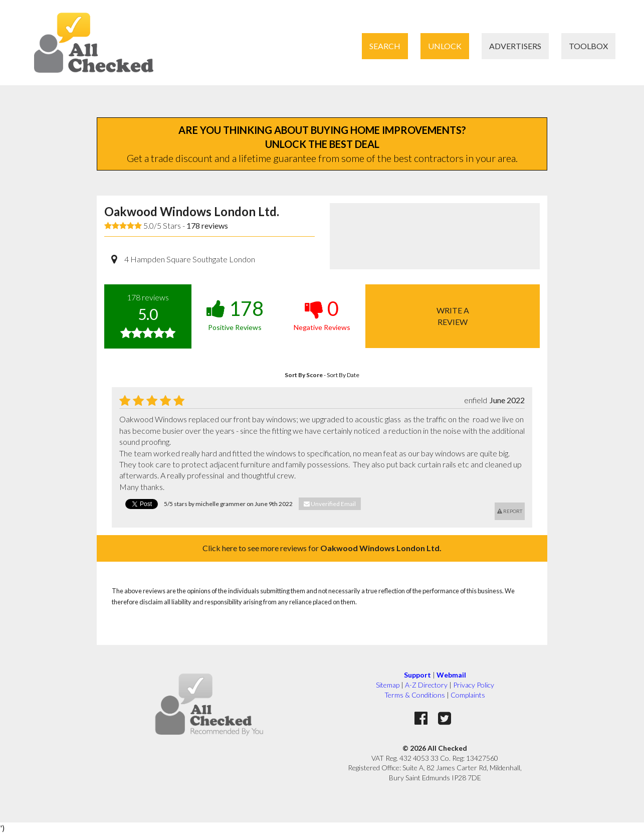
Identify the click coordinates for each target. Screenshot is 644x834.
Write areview (453, 316)
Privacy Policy (474, 685)
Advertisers (515, 46)
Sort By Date (343, 375)
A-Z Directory (426, 685)
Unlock (445, 46)
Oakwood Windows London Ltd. (192, 211)
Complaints (468, 695)
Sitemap (388, 685)
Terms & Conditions (415, 695)
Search (385, 46)
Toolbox (588, 46)
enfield (476, 400)
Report (510, 511)
